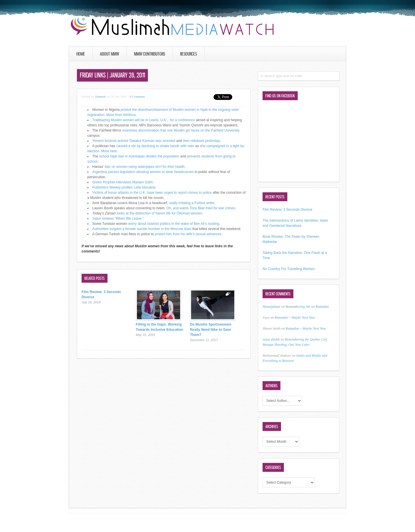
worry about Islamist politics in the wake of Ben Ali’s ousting (174, 224)
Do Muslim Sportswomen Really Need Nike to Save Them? (211, 330)
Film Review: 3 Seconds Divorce (287, 210)
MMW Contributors (150, 54)
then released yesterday (201, 141)
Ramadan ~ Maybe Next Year (295, 318)
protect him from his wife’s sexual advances (188, 234)
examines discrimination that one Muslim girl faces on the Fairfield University (181, 130)
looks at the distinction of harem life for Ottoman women (159, 213)
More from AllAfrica (121, 115)
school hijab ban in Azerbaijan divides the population (139, 156)
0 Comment (137, 96)
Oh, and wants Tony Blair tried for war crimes (201, 208)
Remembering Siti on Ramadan (307, 307)
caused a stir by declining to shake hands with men (155, 146)
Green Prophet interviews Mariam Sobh (122, 182)
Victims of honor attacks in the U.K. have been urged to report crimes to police (152, 193)
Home (81, 54)
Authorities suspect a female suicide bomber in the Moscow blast (142, 229)
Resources (188, 54)
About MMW (110, 54)
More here (109, 151)
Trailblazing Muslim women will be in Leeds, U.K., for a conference (144, 120)
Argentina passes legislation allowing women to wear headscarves (143, 172)
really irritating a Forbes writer (192, 203)
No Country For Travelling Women (289, 269)
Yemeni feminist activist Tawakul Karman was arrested (134, 141)
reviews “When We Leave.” (118, 219)
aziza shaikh (271, 339)
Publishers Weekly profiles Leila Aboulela (124, 187)
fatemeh (100, 96)
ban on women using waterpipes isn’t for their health (145, 167)
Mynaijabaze (271, 307)
